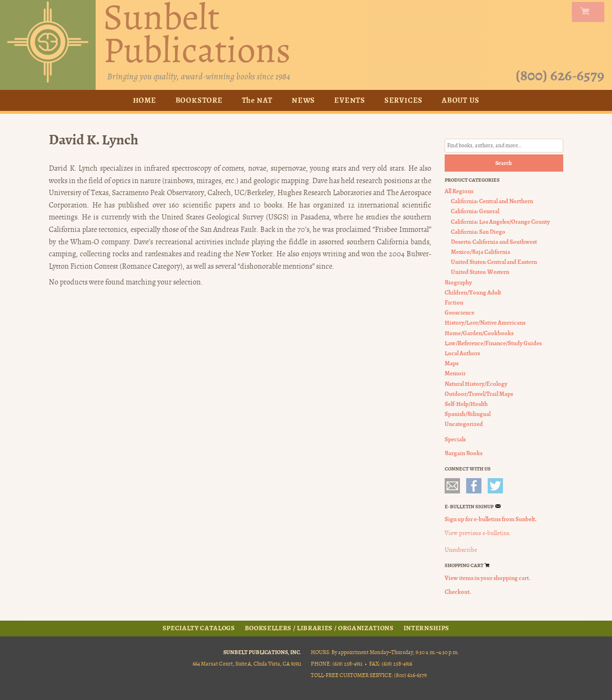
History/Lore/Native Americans (485, 323)
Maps (452, 363)
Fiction (454, 302)
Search (504, 163)
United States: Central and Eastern (494, 262)
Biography (458, 282)
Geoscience (459, 312)
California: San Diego (478, 232)
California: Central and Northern (492, 201)
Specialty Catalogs (199, 628)
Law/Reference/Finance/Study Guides (493, 343)
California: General (475, 211)
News (303, 100)
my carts (590, 12)
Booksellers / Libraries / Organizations (319, 628)
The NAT (257, 100)
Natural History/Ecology (476, 384)
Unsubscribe (461, 550)
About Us (460, 100)
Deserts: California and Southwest (494, 242)
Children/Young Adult (473, 292)
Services (404, 100)
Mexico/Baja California (481, 252)
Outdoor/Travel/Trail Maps (479, 394)
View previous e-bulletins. (478, 533)
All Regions (459, 191)
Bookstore (199, 100)
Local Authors (462, 353)
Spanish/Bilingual (468, 414)
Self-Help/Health (466, 404)
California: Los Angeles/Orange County (500, 222)
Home (145, 100)
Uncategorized (464, 424)
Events (350, 100)
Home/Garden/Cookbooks (479, 333)
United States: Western (480, 272)
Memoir (455, 373)
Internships (426, 628)
